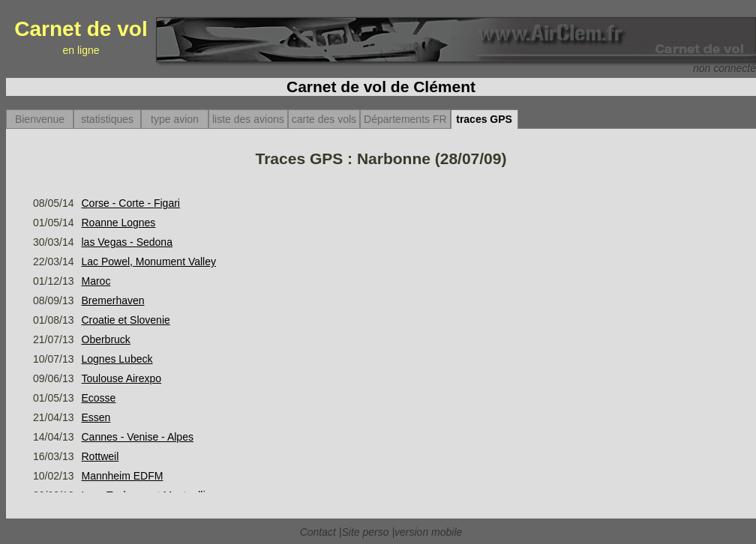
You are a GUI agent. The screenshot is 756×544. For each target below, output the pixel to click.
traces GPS (484, 119)
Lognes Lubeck (117, 359)
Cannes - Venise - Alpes (138, 437)
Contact (318, 532)
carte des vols (324, 119)
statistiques (107, 119)
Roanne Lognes (119, 223)
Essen (96, 417)
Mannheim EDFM (123, 476)
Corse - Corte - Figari (131, 203)
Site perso (365, 532)
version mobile (428, 532)
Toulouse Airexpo (122, 378)
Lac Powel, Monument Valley (149, 262)
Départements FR (405, 119)
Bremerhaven (113, 300)
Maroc (96, 281)
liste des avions (248, 119)
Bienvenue (40, 119)
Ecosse (99, 398)
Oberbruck (106, 339)
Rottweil (100, 456)
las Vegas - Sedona (127, 242)
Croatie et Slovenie (126, 320)
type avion (175, 119)
